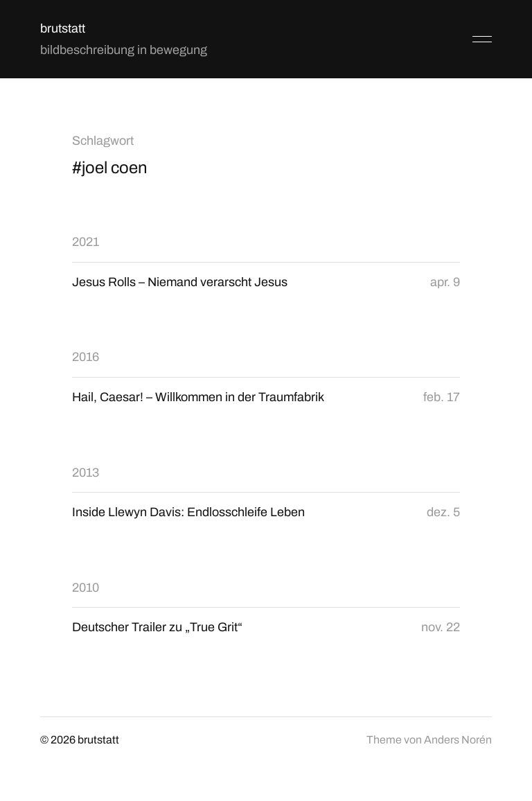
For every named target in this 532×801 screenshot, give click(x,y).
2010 (86, 588)
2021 (86, 242)
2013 (86, 473)
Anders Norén (458, 740)
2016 (86, 357)
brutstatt (63, 28)
